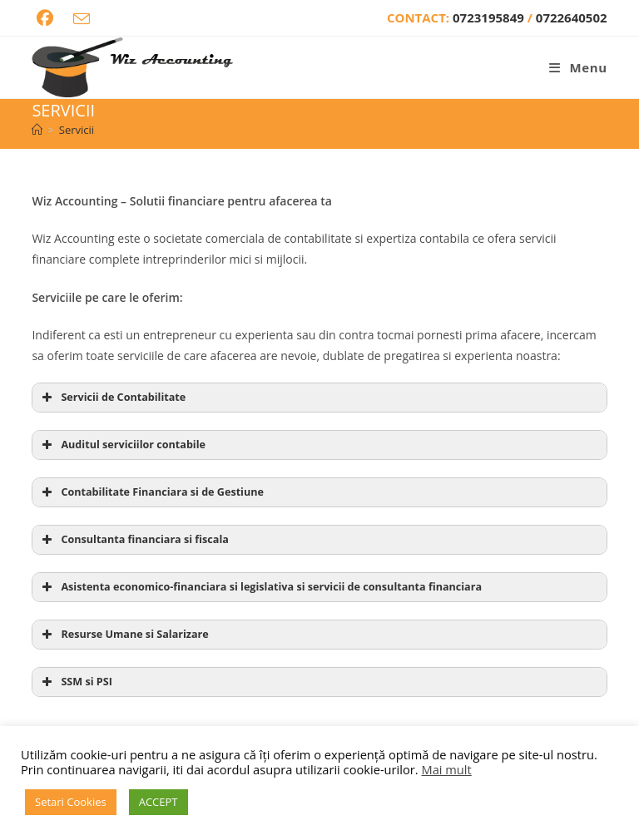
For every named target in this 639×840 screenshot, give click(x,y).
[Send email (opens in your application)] (82, 19)
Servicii (77, 130)
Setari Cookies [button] (71, 802)
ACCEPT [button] (159, 802)
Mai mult (446, 769)
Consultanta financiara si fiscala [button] (133, 540)
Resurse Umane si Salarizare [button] (123, 635)
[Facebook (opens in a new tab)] (45, 18)
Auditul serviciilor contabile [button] (122, 445)
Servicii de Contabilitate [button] (112, 398)
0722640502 (572, 17)
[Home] (37, 130)
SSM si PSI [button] (75, 682)
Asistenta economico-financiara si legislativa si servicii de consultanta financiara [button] (260, 587)
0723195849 (490, 17)
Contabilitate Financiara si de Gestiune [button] (151, 492)
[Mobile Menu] (578, 67)
